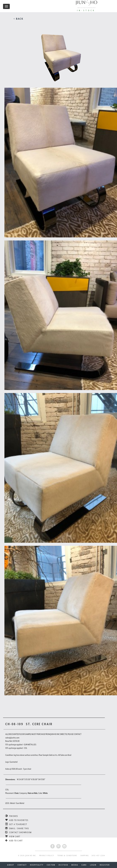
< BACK (19, 19)
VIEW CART (13, 836)
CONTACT (22, 865)
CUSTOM (51, 865)
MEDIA (75, 865)
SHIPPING (85, 856)
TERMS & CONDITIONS (67, 856)
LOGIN (93, 865)
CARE (84, 865)
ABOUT (11, 865)
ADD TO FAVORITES (17, 820)
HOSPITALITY (37, 865)
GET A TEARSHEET (16, 824)
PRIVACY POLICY (47, 856)
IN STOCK (63, 865)
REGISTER (105, 865)
